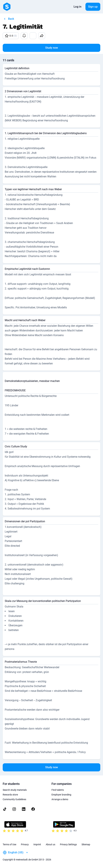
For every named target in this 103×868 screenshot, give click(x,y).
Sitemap (86, 844)
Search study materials (15, 790)
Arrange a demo (60, 799)
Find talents (58, 790)
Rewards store (10, 795)
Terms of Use (9, 844)
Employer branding (61, 795)
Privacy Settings (68, 844)
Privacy (25, 844)
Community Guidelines (14, 799)
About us (50, 844)
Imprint (37, 844)
